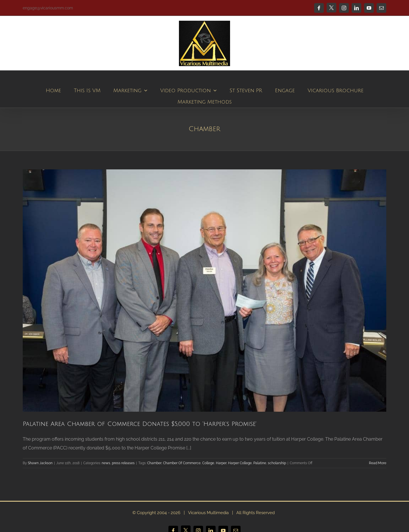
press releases (123, 463)
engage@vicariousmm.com (48, 8)
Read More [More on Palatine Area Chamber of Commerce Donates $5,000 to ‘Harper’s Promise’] (378, 463)
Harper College (240, 463)
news (106, 463)
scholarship (277, 463)
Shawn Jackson (40, 463)
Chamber (154, 463)
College (208, 463)
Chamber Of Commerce (182, 463)
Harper (221, 463)
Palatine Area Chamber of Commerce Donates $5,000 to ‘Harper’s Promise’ (140, 424)
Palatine (260, 463)
